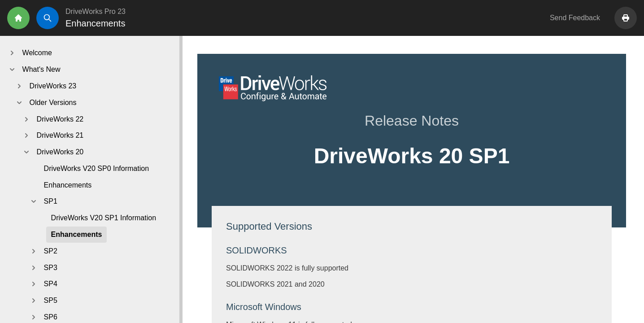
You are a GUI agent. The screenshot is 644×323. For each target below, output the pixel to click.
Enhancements (68, 185)
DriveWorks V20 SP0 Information (96, 168)
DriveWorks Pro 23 (96, 11)
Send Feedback (575, 18)
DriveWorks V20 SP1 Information (104, 218)
